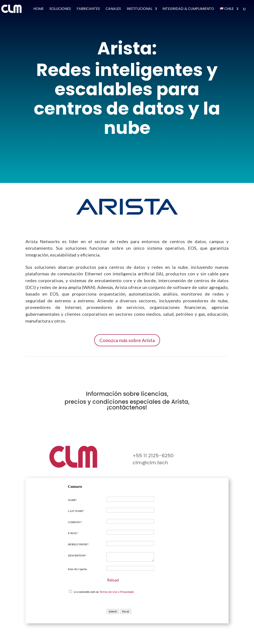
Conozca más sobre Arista (127, 340)
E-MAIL (73, 533)
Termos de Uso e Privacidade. (117, 592)
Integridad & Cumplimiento (188, 9)
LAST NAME (76, 511)
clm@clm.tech (150, 463)
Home (39, 9)
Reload (113, 580)
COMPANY (75, 522)
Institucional (140, 9)
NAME (73, 500)
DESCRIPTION (77, 556)
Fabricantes (88, 9)
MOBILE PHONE (78, 544)
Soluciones (60, 9)
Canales (113, 9)
